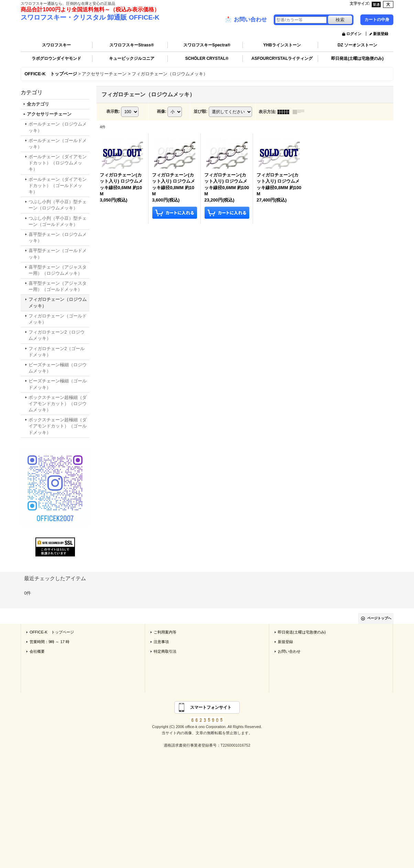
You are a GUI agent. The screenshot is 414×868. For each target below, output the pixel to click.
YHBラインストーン (282, 45)
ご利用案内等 (165, 632)
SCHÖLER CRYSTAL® (207, 58)
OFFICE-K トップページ (52, 632)
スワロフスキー (56, 45)
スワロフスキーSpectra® (207, 45)
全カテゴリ (38, 104)
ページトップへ (379, 618)
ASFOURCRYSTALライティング (282, 58)
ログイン (354, 34)
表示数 (113, 111)
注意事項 (161, 642)
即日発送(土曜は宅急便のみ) (357, 58)
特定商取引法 (165, 651)
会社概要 (37, 651)
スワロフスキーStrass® (132, 45)
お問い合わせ (246, 20)
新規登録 (381, 34)
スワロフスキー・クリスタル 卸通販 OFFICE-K (90, 17)
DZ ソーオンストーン (357, 45)
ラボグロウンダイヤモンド (56, 58)
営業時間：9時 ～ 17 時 (50, 642)
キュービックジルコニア (132, 58)
